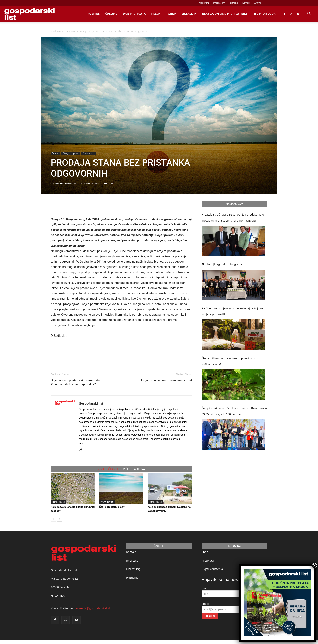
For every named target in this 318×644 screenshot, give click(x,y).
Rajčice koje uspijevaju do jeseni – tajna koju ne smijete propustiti (233, 311)
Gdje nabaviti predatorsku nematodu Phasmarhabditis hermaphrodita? (75, 382)
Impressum (219, 3)
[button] (309, 14)
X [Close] (314, 566)
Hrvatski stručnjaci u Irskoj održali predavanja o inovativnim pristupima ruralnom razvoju (233, 217)
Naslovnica (57, 32)
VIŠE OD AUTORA (134, 469)
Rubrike (93, 14)
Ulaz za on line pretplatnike (225, 14)
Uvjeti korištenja (212, 569)
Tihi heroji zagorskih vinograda (222, 264)
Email (205, 604)
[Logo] (29, 14)
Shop (172, 14)
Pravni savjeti (89, 153)
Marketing (204, 3)
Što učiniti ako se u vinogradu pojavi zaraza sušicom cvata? (230, 361)
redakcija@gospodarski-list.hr (94, 608)
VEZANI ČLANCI (108, 469)
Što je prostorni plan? (112, 507)
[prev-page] (53, 519)
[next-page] (60, 519)
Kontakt (246, 3)
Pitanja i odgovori (89, 32)
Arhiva (257, 3)
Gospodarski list (69, 183)
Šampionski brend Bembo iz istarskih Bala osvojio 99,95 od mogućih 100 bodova (234, 411)
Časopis (111, 14)
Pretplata (208, 560)
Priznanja (234, 3)
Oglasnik (189, 14)
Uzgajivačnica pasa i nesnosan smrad (167, 380)
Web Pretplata (134, 14)
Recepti (157, 14)
